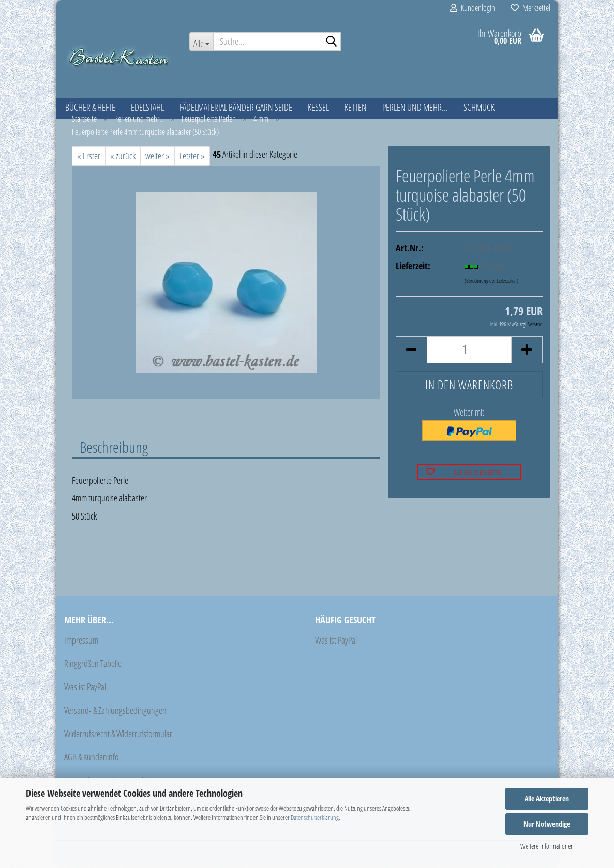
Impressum (81, 642)
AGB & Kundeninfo (91, 759)
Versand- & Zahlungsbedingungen (115, 712)
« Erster (89, 157)
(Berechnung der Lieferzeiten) (491, 282)
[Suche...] (201, 41)
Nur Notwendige (547, 824)
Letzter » (192, 157)
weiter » (158, 157)
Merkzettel (530, 8)
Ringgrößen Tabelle (93, 665)
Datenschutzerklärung (315, 817)
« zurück (123, 157)
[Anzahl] (469, 351)
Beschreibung (114, 448)
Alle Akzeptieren (547, 798)
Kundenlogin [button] (473, 8)
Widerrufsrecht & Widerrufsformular (118, 736)
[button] (411, 351)
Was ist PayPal (85, 689)
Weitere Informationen (547, 846)
